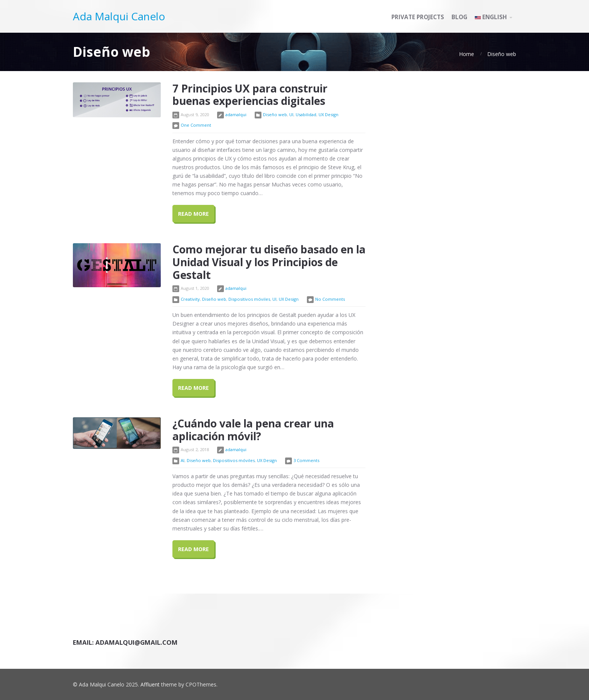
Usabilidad (306, 114)
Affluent (150, 684)
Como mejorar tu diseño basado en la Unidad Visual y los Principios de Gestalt (269, 262)
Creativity (190, 299)
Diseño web (502, 54)
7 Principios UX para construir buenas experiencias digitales (250, 95)
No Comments (330, 299)
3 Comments (306, 460)
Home (467, 54)
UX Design (328, 114)
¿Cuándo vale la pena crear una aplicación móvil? (253, 430)
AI (183, 460)
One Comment (196, 125)
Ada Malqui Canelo (119, 16)
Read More (193, 214)
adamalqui (236, 114)
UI (291, 114)
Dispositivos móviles (249, 299)
